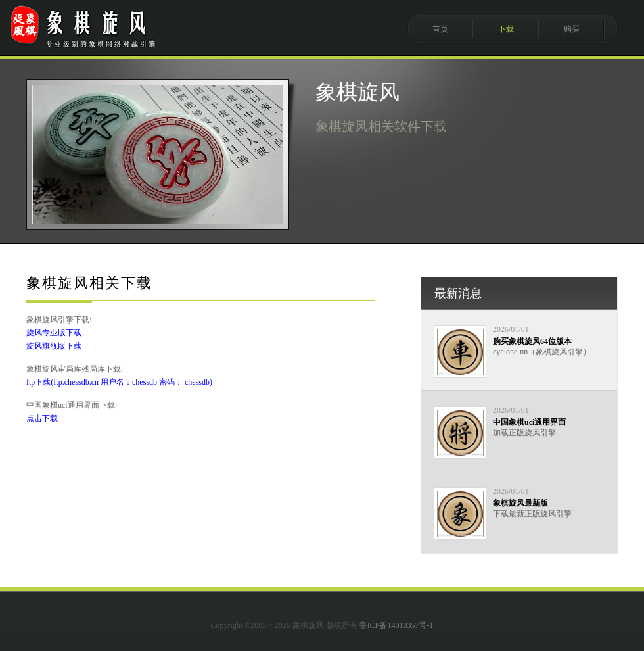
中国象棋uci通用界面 (529, 422)
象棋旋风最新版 (520, 503)
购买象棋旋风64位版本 (532, 341)
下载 (506, 29)
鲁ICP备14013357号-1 (397, 625)
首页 (440, 29)
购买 (572, 29)
